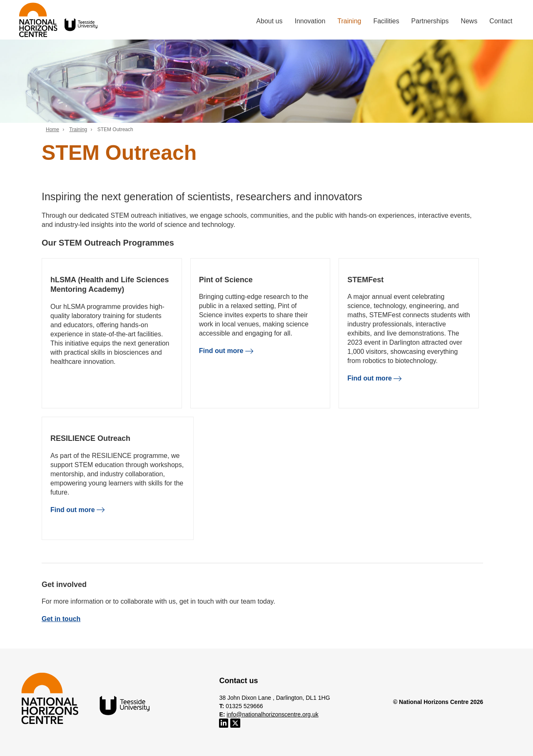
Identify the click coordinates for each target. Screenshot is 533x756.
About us (269, 21)
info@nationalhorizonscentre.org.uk (272, 714)
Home (52, 129)
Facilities (386, 21)
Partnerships (430, 21)
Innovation (310, 21)
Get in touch (61, 619)
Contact (501, 21)
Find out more (226, 351)
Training (349, 21)
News (469, 21)
